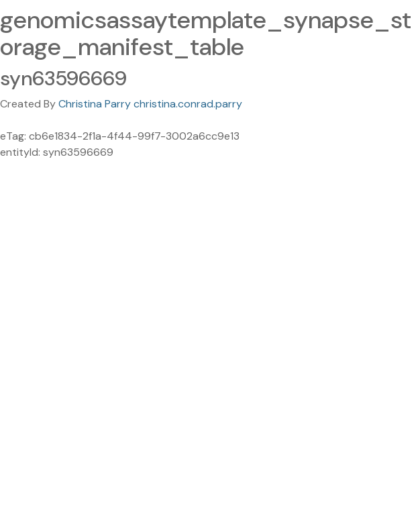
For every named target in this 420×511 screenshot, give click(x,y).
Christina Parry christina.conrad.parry (150, 104)
